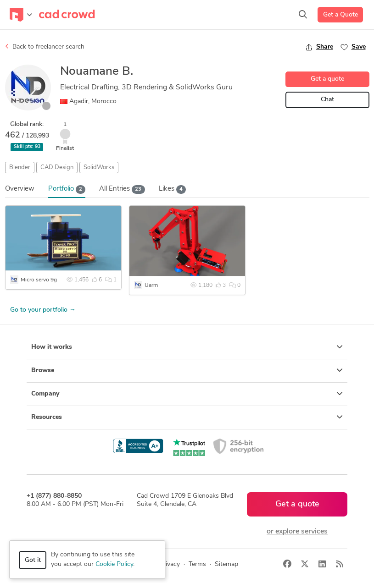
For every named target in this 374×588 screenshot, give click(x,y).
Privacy (170, 564)
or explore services (297, 532)
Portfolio (67, 190)
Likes (173, 190)
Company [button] (187, 394)
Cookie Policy (114, 564)
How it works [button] (187, 347)
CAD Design (57, 168)
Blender (20, 168)
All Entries (122, 190)
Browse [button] (187, 370)
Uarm (151, 286)
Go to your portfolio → (43, 310)
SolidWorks (99, 168)
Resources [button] (187, 417)
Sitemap (226, 564)
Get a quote (327, 79)
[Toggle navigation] (21, 15)
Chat (327, 100)
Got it (33, 560)
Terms (197, 564)
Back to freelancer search (45, 47)
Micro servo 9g (39, 280)
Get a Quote (341, 15)
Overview (20, 189)
